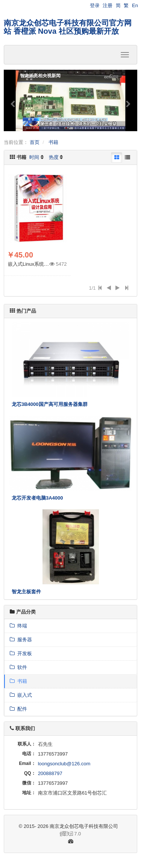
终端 (18, 626)
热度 (54, 157)
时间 (34, 157)
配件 (18, 709)
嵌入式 (21, 695)
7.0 (45, 834)
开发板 (21, 653)
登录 (95, 5)
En (135, 5)
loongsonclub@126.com (64, 764)
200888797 (50, 773)
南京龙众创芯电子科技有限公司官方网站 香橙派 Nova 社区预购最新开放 (68, 27)
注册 (108, 5)
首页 (35, 142)
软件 (18, 667)
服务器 (21, 640)
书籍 (53, 142)
